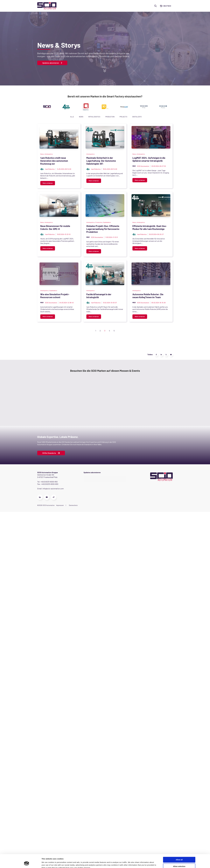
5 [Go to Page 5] (114, 648)
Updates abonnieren (52, 63)
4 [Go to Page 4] (109, 648)
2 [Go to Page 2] (100, 648)
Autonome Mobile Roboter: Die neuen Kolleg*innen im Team (70, 619)
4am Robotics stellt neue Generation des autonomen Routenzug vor (75, 158)
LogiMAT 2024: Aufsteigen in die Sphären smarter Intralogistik (72, 273)
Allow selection (179, 590)
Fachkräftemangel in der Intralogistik (59, 562)
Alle (72, 117)
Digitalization (138, 117)
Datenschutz (73, 823)
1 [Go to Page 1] (96, 648)
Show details (130, 599)
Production (110, 117)
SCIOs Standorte (51, 770)
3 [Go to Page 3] (105, 648)
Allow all (179, 583)
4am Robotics (50, 163)
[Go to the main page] (47, 6)
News (81, 117)
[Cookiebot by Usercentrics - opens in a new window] (27, 599)
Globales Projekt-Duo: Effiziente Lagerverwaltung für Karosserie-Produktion (79, 389)
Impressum (60, 823)
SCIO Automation (51, 279)
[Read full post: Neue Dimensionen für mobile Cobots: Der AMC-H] (90, 310)
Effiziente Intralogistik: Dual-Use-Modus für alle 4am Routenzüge (73, 446)
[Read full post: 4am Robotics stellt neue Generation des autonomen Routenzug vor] (90, 137)
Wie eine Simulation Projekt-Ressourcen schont (65, 504)
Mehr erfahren (48, 172)
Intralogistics (94, 117)
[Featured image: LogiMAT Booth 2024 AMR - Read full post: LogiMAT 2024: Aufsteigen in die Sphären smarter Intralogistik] (90, 253)
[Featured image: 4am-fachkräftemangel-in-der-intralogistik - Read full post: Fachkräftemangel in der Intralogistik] (90, 541)
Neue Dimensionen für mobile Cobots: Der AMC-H (65, 331)
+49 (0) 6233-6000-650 (49, 799)
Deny (179, 597)
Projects (123, 117)
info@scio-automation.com (53, 806)
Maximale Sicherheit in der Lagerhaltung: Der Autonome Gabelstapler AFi (77, 216)
